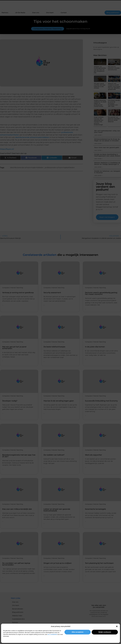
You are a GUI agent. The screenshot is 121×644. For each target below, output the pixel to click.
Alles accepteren (78, 632)
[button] (117, 626)
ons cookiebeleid (52, 634)
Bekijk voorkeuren (105, 632)
